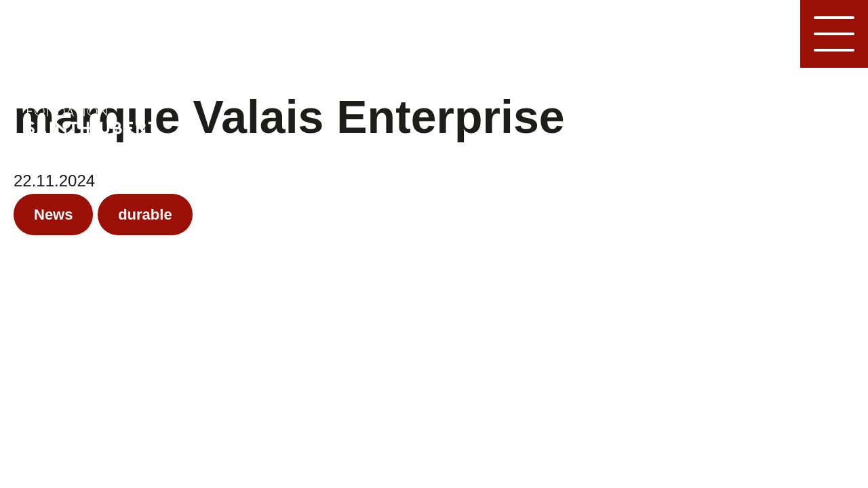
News (53, 215)
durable (145, 215)
